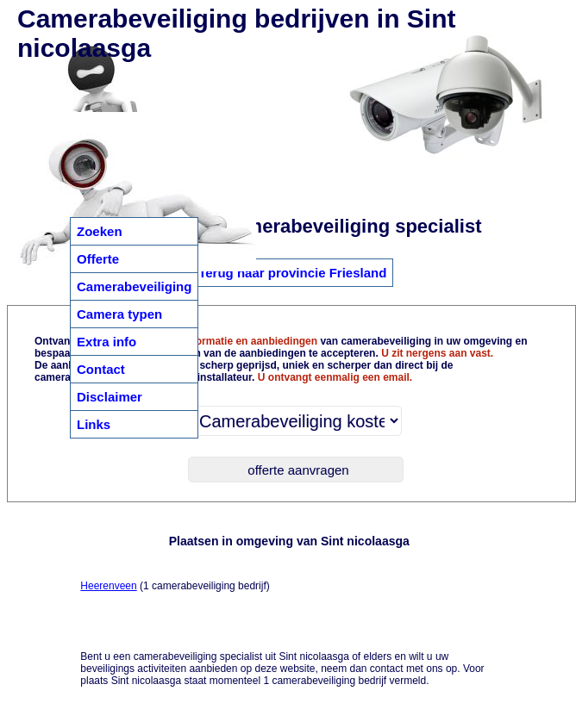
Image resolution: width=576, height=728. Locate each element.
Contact (101, 369)
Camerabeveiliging (134, 286)
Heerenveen (108, 586)
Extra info (106, 342)
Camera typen (119, 314)
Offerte (98, 259)
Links (94, 424)
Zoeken (100, 231)
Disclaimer (110, 397)
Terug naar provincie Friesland (292, 273)
